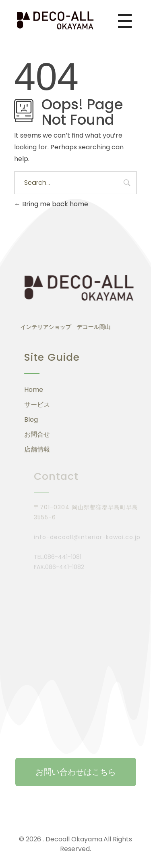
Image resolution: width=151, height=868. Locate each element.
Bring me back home (51, 204)
